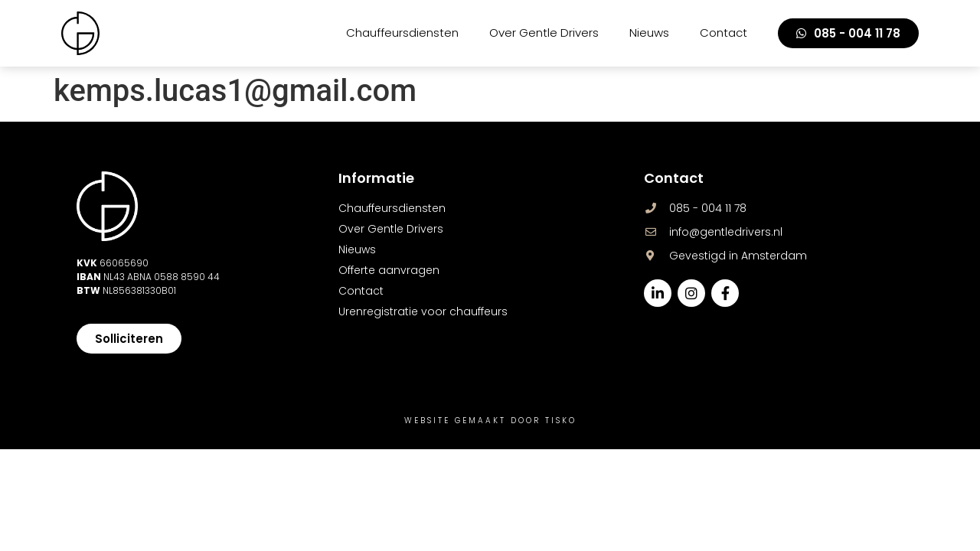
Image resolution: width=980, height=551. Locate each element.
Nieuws (649, 33)
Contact (724, 33)
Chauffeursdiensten (402, 33)
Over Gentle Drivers (544, 33)
